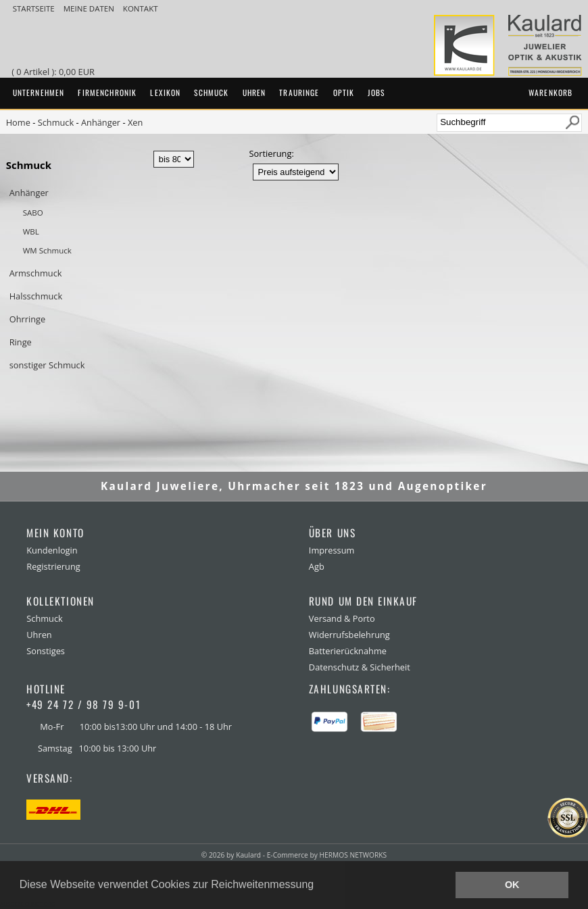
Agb (317, 566)
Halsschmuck (36, 296)
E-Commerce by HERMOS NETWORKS (327, 855)
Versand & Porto (342, 618)
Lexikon (165, 92)
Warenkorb (550, 92)
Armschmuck (36, 273)
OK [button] (512, 885)
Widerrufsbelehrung (349, 635)
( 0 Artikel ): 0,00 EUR (55, 72)
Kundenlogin (52, 550)
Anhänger (101, 122)
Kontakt (141, 8)
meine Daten (90, 8)
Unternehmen (39, 92)
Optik (344, 92)
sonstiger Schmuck (47, 365)
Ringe (21, 342)
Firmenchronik (107, 92)
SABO (33, 213)
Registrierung (53, 566)
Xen (135, 122)
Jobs (376, 92)
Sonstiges (46, 651)
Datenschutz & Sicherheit (360, 667)
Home (18, 122)
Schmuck (211, 92)
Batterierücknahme (348, 651)
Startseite (35, 8)
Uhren (254, 92)
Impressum (332, 550)
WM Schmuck (47, 250)
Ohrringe (27, 319)
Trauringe (299, 92)
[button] (319, 886)
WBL (31, 231)
